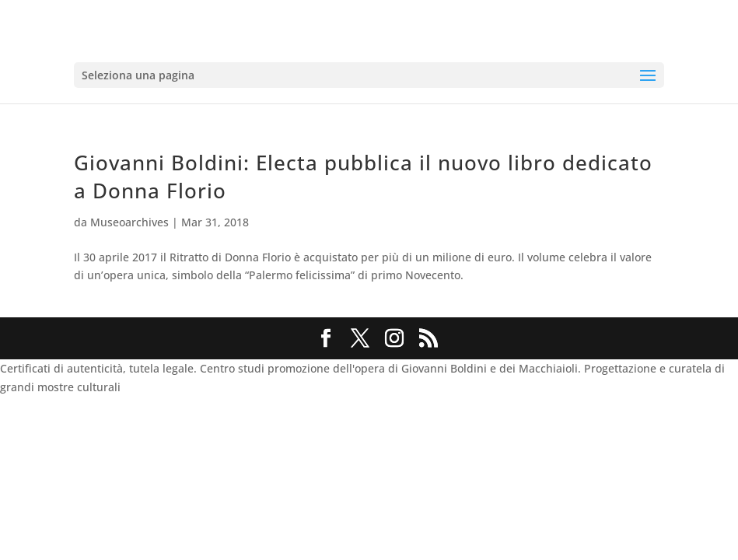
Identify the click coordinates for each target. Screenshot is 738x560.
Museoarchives (129, 222)
